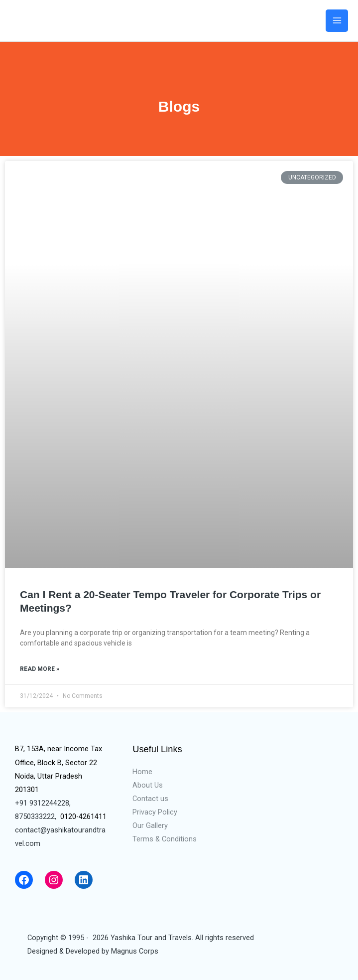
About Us (148, 785)
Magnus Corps (135, 951)
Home (142, 772)
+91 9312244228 (42, 803)
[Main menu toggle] (337, 21)
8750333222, (36, 817)
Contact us (150, 799)
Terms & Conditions (165, 839)
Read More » (40, 669)
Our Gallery (150, 825)
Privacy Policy (155, 812)
